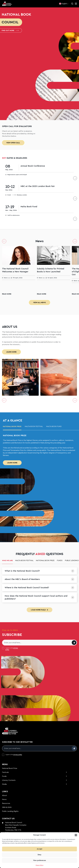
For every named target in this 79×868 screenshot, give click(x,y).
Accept (40, 849)
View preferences (39, 860)
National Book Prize (10, 768)
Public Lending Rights (10, 811)
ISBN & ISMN (7, 807)
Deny (39, 855)
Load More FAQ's (39, 610)
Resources (6, 803)
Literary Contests (9, 780)
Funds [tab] (60, 560)
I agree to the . (12, 649)
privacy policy (18, 755)
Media (4, 784)
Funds (4, 776)
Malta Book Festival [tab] (34, 426)
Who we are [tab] (7, 560)
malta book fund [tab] (54, 426)
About (5, 795)
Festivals (5, 772)
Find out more (10, 30)
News (4, 799)
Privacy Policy (40, 865)
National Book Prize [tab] (12, 426)
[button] (76, 835)
